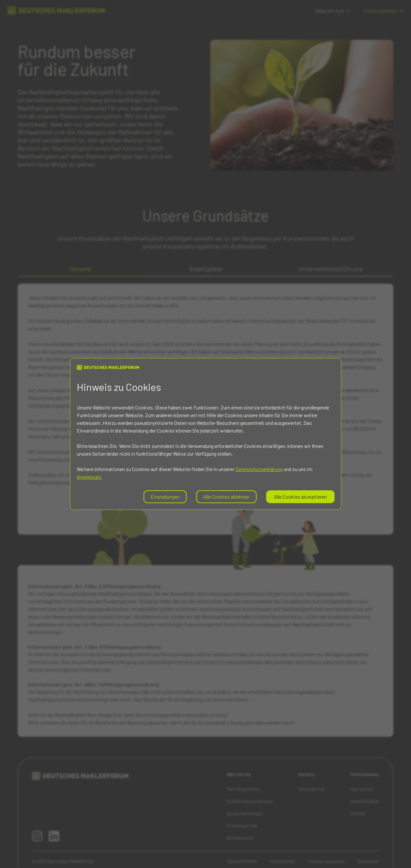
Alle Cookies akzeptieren (300, 497)
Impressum (89, 477)
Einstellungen (165, 497)
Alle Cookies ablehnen (226, 497)
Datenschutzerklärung (259, 469)
